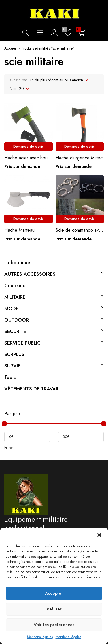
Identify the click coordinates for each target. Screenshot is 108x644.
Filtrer (9, 448)
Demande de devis (29, 147)
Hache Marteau (19, 230)
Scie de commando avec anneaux (80, 230)
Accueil (11, 48)
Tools (10, 377)
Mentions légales (40, 637)
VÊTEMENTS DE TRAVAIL (32, 389)
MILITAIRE (15, 297)
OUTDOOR (17, 320)
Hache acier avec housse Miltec (29, 158)
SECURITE (15, 331)
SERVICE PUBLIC (22, 343)
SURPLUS (14, 354)
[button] (99, 535)
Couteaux (15, 285)
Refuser (54, 609)
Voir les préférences (54, 625)
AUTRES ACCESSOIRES (30, 274)
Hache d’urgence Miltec (79, 158)
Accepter (54, 593)
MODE (11, 308)
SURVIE (12, 366)
